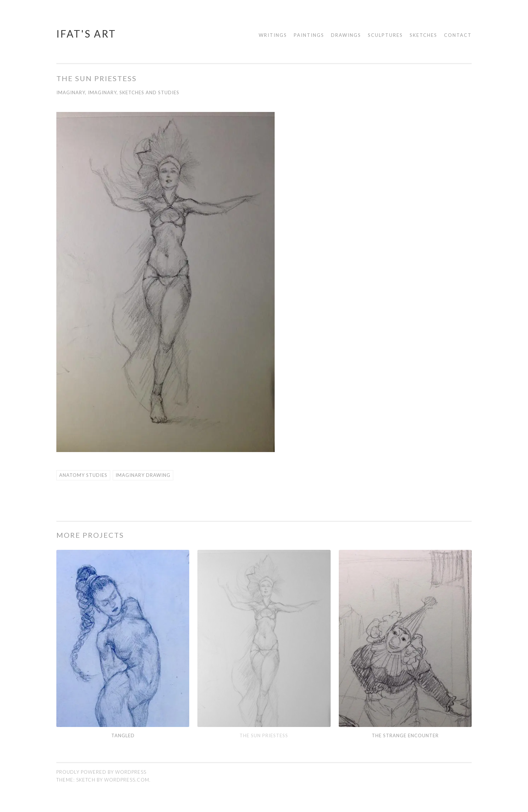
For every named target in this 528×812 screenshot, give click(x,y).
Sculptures (385, 35)
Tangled (123, 735)
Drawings (346, 35)
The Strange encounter (405, 735)
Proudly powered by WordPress (101, 772)
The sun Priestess (264, 735)
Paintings (309, 35)
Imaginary (71, 92)
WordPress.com (127, 779)
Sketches (423, 35)
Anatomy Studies (83, 475)
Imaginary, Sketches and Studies (134, 92)
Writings (273, 35)
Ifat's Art (86, 34)
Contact (458, 35)
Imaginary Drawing (143, 475)
